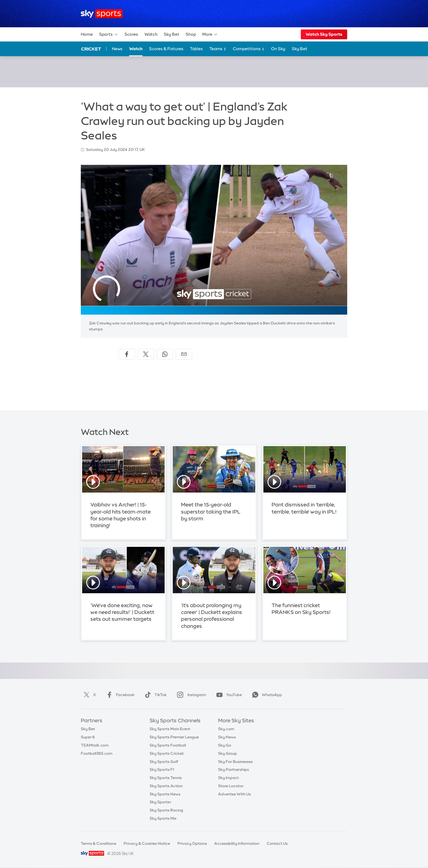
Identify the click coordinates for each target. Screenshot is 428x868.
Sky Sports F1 (162, 769)
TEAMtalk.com (95, 745)
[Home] (102, 14)
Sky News (227, 737)
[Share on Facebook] (127, 354)
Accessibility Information (237, 843)
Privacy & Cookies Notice (147, 843)
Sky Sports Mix (163, 818)
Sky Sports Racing (166, 810)
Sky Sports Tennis (166, 778)
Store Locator (231, 786)
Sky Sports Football (168, 745)
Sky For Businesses (235, 762)
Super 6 (88, 737)
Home (87, 34)
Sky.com (226, 729)
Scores (131, 34)
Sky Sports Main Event (170, 729)
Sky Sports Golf (164, 762)
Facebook (119, 695)
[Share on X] (146, 354)
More (210, 34)
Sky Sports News (165, 794)
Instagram (190, 695)
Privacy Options (192, 843)
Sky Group (228, 753)
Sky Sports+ (160, 802)
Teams (218, 49)
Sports (109, 34)
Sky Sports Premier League (174, 737)
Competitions (249, 49)
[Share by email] (184, 354)
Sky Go (225, 745)
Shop (191, 34)
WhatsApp (266, 695)
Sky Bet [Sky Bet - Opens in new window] (300, 49)
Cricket (91, 49)
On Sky (278, 49)
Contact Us (277, 843)
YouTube (228, 695)
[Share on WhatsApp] (165, 354)
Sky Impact (228, 778)
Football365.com (97, 753)
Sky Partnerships (234, 769)
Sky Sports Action (166, 786)
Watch (151, 34)
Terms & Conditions (99, 843)
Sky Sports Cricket (167, 753)
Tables (196, 49)
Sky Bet (172, 34)
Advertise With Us (234, 794)
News (117, 49)
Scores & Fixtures (166, 49)
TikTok (155, 695)
